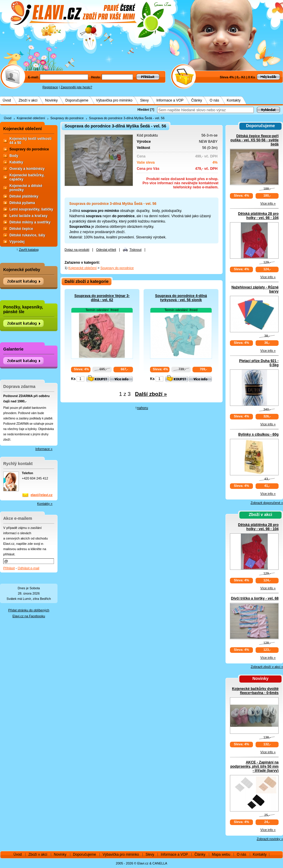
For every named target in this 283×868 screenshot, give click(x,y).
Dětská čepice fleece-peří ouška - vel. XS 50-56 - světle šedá (255, 140)
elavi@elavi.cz (42, 495)
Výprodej (17, 242)
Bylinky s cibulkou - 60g (258, 434)
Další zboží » (151, 394)
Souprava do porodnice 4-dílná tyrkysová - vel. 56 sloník (181, 298)
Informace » (44, 449)
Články (197, 100)
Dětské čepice (21, 229)
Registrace (50, 87)
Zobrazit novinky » (270, 839)
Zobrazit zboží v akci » (267, 667)
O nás (214, 100)
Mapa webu (221, 854)
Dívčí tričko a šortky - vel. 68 (255, 598)
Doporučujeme (77, 100)
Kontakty (234, 100)
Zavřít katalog (29, 250)
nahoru (143, 408)
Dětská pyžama (22, 203)
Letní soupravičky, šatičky (31, 209)
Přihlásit (9, 568)
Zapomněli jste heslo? (76, 87)
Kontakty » (45, 504)
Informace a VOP (170, 100)
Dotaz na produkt (77, 250)
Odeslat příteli (106, 250)
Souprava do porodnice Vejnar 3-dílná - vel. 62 (102, 298)
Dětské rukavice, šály (27, 235)
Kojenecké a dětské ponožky (26, 188)
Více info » (268, 203)
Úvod (7, 100)
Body (14, 156)
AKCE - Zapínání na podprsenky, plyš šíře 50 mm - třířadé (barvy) (254, 766)
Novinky (51, 100)
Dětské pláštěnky (24, 196)
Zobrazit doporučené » (267, 503)
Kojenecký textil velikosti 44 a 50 (31, 141)
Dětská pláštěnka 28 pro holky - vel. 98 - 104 (258, 216)
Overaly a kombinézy (27, 169)
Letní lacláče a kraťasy (28, 216)
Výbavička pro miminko (114, 100)
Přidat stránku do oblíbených (29, 610)
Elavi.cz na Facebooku (29, 616)
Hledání (143, 109)
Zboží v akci (28, 100)
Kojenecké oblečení (31, 118)
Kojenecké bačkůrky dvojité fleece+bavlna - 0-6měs (255, 691)
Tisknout (135, 250)
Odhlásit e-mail (28, 568)
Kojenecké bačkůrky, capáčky (27, 177)
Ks (73, 379)
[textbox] (205, 110)
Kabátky (16, 162)
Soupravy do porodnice (67, 118)
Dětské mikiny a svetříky (30, 222)
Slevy (144, 100)
